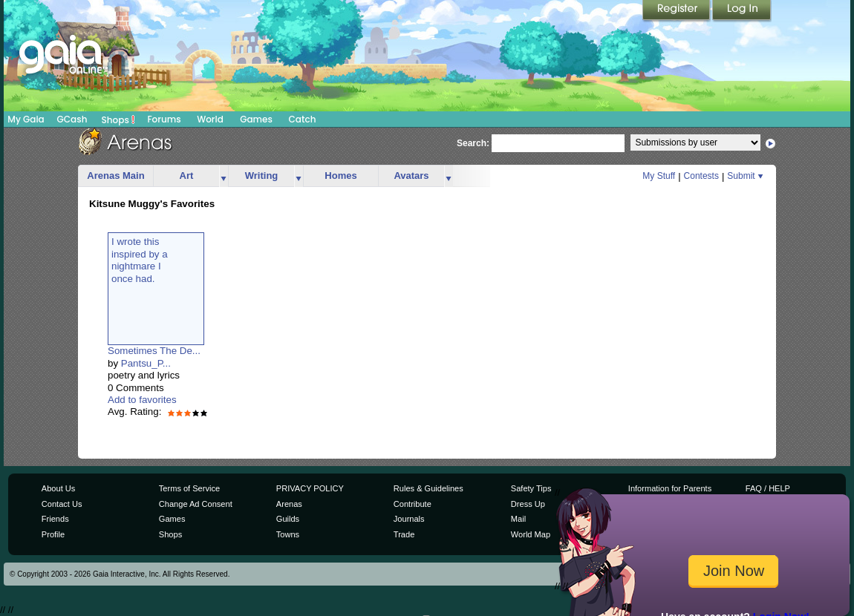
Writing (262, 176)
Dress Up (528, 504)
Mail (518, 519)
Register (677, 11)
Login (742, 11)
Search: (473, 143)
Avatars (411, 176)
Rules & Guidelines (428, 488)
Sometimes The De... (154, 351)
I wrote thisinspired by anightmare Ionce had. (140, 260)
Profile (53, 534)
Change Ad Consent (196, 504)
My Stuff (659, 176)
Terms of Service (189, 488)
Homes (340, 176)
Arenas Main (115, 176)
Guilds (288, 519)
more (224, 176)
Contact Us (62, 504)
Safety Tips (531, 488)
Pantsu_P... (146, 363)
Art (187, 176)
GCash (72, 119)
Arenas (289, 504)
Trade (404, 534)
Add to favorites (142, 400)
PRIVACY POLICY (310, 488)
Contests (701, 176)
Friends (55, 519)
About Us (58, 488)
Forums (164, 119)
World (210, 119)
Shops (118, 119)
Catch (303, 119)
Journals (409, 519)
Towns (288, 534)
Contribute (413, 504)
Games (256, 119)
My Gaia (26, 119)
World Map (531, 534)
